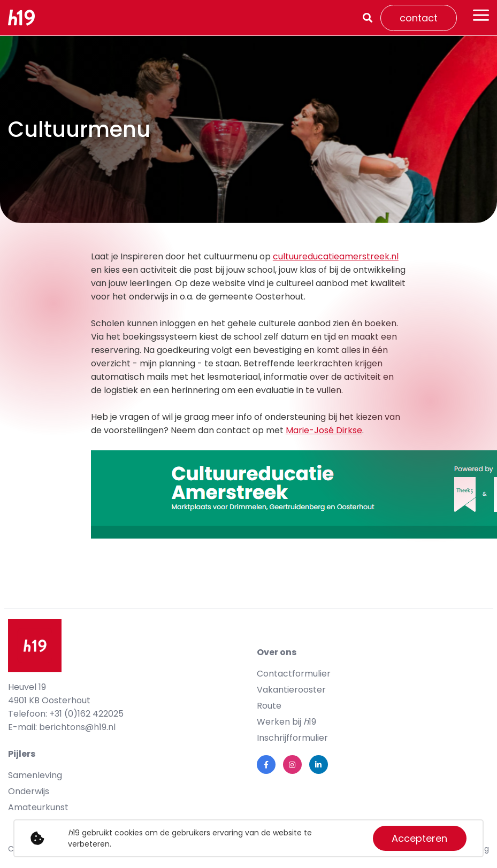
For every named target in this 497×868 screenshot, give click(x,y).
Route (269, 706)
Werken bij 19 (286, 722)
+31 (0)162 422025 (86, 714)
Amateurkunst (38, 807)
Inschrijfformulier (292, 738)
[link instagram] (292, 765)
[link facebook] (266, 765)
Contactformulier (294, 674)
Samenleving (35, 775)
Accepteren (419, 838)
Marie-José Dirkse (324, 430)
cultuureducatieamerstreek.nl (336, 256)
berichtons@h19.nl (77, 727)
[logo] (25, 18)
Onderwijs (29, 791)
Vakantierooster (291, 690)
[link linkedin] (319, 765)
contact (419, 18)
